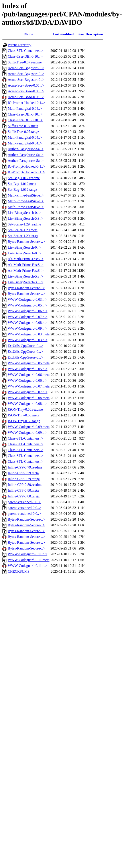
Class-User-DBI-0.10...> (25, 56)
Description (94, 34)
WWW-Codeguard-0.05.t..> (28, 369)
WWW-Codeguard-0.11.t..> (28, 566)
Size (81, 34)
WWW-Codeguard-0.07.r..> (28, 317)
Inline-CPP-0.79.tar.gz (24, 479)
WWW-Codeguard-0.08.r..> (28, 323)
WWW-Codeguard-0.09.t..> (28, 433)
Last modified (63, 34)
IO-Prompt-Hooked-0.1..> (26, 103)
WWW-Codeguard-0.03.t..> (28, 340)
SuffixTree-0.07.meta (23, 126)
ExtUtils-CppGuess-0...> (25, 346)
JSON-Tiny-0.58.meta (24, 415)
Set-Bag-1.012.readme (24, 178)
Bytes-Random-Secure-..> (26, 242)
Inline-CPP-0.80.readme (25, 485)
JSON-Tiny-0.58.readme (25, 409)
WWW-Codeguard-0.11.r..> (28, 554)
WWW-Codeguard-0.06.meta (29, 375)
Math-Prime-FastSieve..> (26, 195)
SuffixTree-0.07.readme (25, 62)
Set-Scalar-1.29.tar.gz (23, 236)
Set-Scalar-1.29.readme (24, 224)
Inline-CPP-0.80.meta (23, 490)
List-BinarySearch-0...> (25, 213)
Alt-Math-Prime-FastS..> (26, 259)
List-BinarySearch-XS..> (26, 218)
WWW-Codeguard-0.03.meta (29, 334)
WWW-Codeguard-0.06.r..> (28, 311)
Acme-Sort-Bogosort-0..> (26, 68)
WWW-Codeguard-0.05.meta (29, 363)
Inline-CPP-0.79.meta (23, 473)
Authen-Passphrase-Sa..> (26, 149)
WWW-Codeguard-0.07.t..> (28, 392)
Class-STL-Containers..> (26, 51)
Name (29, 34)
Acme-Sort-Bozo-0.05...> (26, 85)
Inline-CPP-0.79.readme (25, 467)
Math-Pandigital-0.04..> (25, 108)
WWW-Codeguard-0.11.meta (29, 560)
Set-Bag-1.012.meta (22, 184)
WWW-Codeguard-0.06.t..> (28, 380)
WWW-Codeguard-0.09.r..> (28, 328)
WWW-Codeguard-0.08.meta (29, 398)
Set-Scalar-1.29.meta (23, 230)
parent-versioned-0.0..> (24, 502)
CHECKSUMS (19, 571)
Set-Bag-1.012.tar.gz (22, 190)
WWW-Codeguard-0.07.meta (29, 386)
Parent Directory (20, 45)
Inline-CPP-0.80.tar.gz (24, 496)
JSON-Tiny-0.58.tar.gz (24, 421)
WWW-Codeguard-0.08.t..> (28, 404)
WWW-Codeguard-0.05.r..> (28, 305)
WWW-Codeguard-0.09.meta (29, 427)
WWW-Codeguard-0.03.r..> (28, 299)
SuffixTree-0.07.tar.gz (23, 132)
